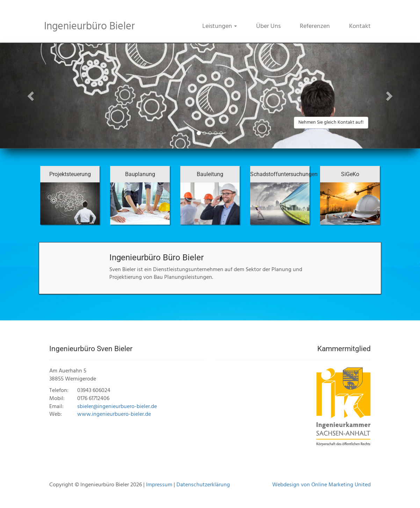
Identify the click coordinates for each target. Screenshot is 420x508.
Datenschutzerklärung (203, 485)
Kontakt (360, 26)
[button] (31, 96)
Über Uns (268, 26)
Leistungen (220, 26)
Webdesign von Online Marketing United (321, 485)
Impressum (159, 485)
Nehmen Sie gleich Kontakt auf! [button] (331, 122)
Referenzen (315, 26)
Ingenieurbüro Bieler (89, 27)
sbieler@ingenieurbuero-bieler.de (117, 407)
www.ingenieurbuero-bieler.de (114, 414)
